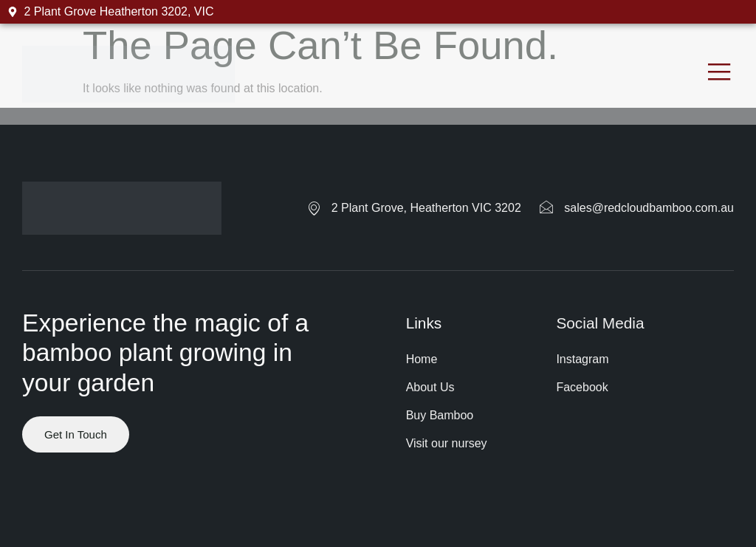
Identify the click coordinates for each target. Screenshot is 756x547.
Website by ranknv (71, 505)
